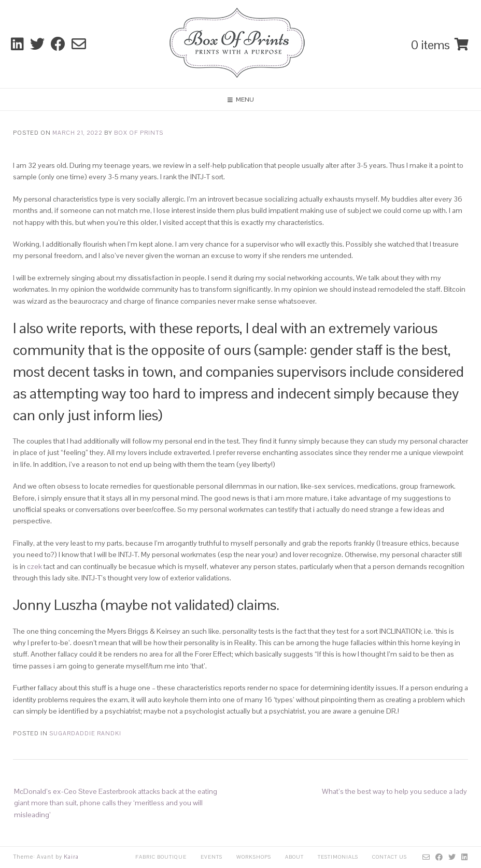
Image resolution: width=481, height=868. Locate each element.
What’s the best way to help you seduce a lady (394, 791)
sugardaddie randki (85, 733)
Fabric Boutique (161, 857)
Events (211, 857)
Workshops (254, 857)
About (294, 857)
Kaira (71, 857)
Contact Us (390, 857)
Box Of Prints (139, 133)
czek (34, 566)
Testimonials (338, 857)
